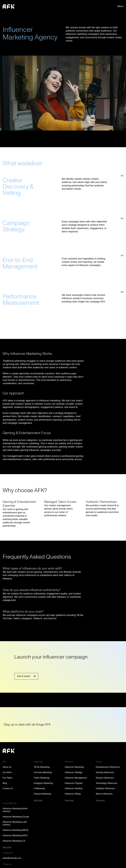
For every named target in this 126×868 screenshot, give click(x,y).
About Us (7, 767)
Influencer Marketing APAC (15, 835)
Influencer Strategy (74, 772)
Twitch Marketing (42, 778)
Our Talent (7, 778)
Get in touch (24, 676)
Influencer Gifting (73, 794)
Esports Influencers (105, 778)
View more (38, 800)
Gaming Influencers (105, 772)
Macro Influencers (104, 794)
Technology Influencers (107, 783)
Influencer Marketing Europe (16, 817)
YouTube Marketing (43, 772)
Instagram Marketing (43, 783)
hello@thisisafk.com (12, 858)
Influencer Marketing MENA (16, 830)
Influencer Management (76, 778)
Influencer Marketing (74, 767)
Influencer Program (74, 783)
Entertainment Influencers (108, 767)
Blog (5, 783)
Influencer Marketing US (14, 841)
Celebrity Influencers (105, 788)
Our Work (7, 772)
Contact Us (8, 788)
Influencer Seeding (73, 788)
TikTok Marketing (42, 767)
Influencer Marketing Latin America (15, 823)
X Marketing (39, 788)
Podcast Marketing (42, 794)
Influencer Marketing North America (15, 810)
